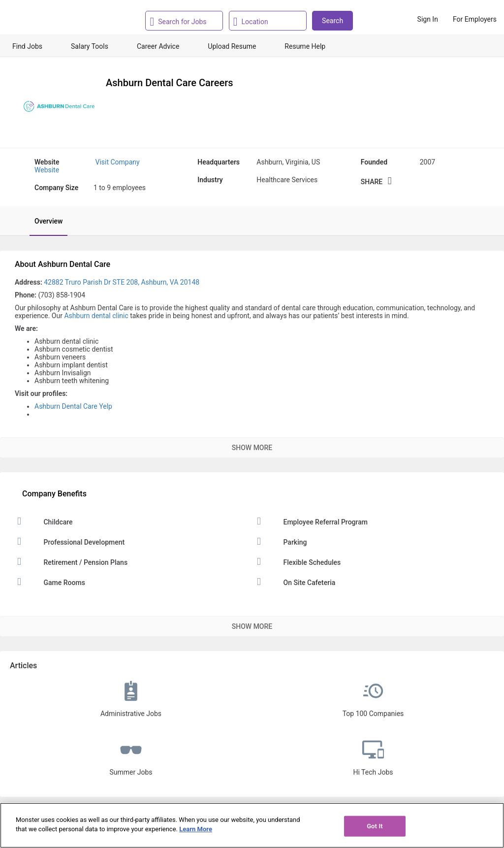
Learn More (196, 829)
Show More (252, 448)
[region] (252, 825)
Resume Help (305, 46)
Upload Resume (232, 46)
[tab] (44, 221)
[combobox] (187, 21)
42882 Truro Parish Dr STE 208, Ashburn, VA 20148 (122, 282)
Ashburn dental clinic (96, 316)
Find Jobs (27, 46)
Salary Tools (90, 46)
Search (332, 21)
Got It (375, 826)
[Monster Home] (50, 19)
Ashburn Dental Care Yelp (73, 406)
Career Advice (158, 46)
